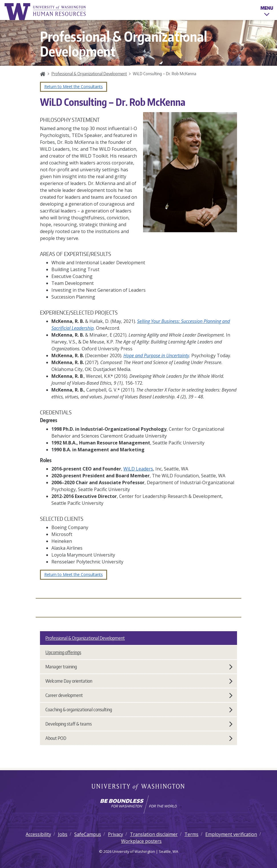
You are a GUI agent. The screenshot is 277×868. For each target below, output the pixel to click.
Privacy (116, 834)
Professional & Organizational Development (89, 74)
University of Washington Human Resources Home (46, 12)
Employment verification (231, 834)
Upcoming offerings (63, 652)
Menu (267, 12)
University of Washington (139, 787)
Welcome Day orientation (139, 681)
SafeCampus (88, 834)
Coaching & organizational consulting (139, 710)
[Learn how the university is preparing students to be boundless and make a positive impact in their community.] (138, 805)
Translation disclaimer (154, 834)
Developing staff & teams (139, 724)
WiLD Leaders (138, 469)
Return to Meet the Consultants (74, 87)
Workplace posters (141, 841)
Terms (191, 834)
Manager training (139, 667)
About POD (139, 738)
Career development (139, 695)
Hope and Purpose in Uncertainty (156, 355)
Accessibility (38, 834)
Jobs (63, 834)
